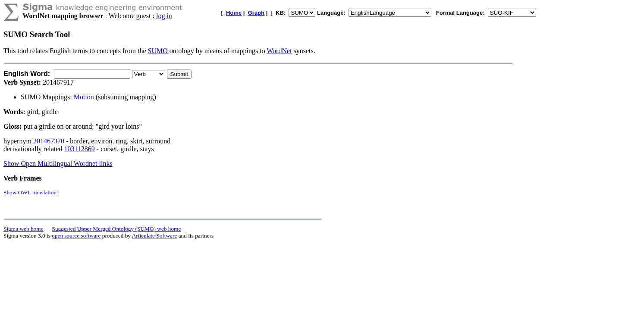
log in (164, 16)
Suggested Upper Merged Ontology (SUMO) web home (117, 229)
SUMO (158, 51)
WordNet (279, 51)
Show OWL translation (30, 192)
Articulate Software (155, 236)
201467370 (49, 141)
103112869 (79, 149)
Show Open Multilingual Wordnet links (58, 163)
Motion (84, 97)
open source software (76, 236)
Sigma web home (24, 229)
